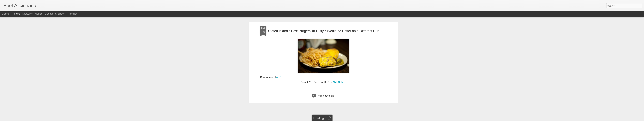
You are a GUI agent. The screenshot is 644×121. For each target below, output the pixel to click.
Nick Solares (340, 38)
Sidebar (49, 14)
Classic (5, 14)
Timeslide (73, 14)
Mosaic (39, 14)
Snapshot (60, 14)
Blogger (333, 119)
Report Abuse (342, 119)
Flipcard (16, 14)
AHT (279, 33)
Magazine (28, 14)
